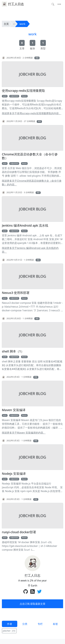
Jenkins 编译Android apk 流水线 (25, 226)
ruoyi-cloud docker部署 (19, 532)
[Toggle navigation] (59, 4)
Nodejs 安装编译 (14, 474)
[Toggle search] (53, 4)
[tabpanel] (32, 631)
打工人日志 (13, 4)
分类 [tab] (25, 624)
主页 (6, 24)
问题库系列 (14, 96)
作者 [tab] (10, 624)
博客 (37, 58)
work (22, 24)
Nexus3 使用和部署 (16, 293)
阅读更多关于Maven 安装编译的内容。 (24, 433)
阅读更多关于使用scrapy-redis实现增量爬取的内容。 (32, 113)
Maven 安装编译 (14, 410)
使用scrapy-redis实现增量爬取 (23, 91)
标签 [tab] (55, 624)
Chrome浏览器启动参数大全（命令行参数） (30, 156)
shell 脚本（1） (13, 351)
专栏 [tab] (40, 624)
